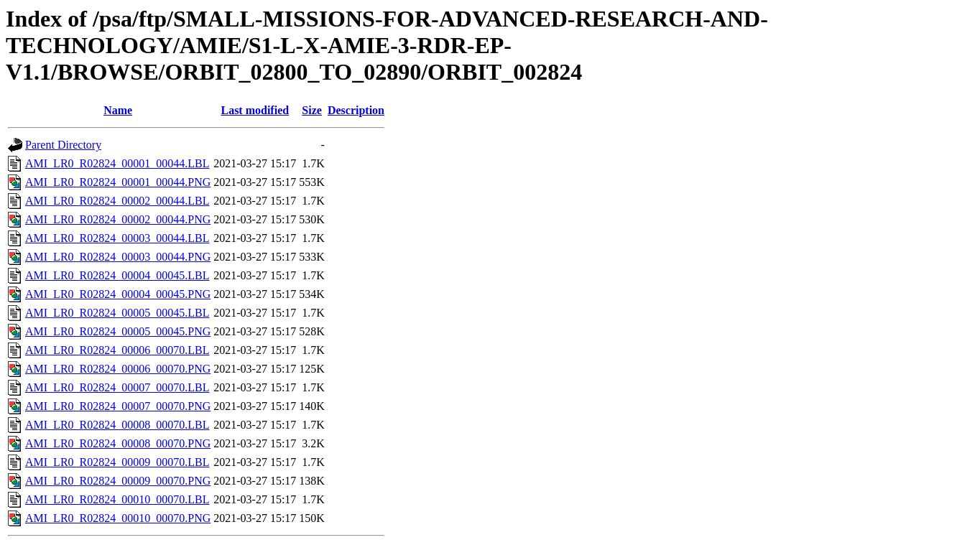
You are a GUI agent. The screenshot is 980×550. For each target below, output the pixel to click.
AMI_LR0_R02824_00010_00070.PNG (118, 518)
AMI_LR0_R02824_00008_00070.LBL (117, 425)
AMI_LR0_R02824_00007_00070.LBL (117, 387)
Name (118, 110)
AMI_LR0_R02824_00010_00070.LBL (117, 499)
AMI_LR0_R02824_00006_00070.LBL (117, 350)
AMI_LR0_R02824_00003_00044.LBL (117, 238)
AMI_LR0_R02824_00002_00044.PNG (118, 219)
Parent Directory (63, 145)
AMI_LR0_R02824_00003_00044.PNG (118, 257)
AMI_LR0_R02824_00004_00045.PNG (118, 294)
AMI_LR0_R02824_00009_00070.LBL (117, 462)
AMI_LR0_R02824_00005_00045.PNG (118, 331)
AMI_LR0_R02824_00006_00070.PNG (118, 369)
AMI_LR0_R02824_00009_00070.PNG (118, 481)
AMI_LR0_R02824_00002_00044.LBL (117, 201)
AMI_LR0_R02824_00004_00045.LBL (117, 275)
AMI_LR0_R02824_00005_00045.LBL (117, 313)
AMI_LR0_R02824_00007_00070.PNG (118, 406)
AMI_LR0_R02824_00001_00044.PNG (118, 182)
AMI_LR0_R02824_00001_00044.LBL (117, 163)
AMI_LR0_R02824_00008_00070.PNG (118, 443)
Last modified (255, 110)
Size (312, 110)
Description (356, 110)
